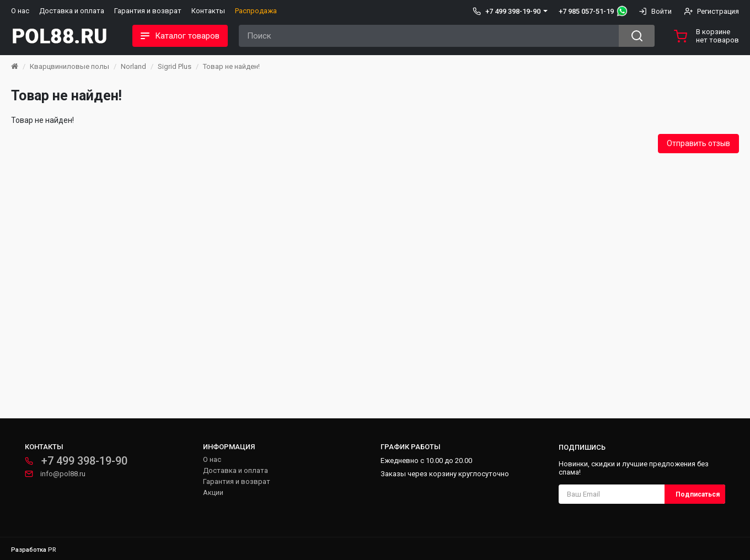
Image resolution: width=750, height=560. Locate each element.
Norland (133, 66)
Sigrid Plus (175, 66)
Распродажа (256, 11)
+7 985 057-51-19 (586, 11)
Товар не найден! (231, 66)
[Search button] (637, 36)
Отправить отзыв (698, 143)
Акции (213, 492)
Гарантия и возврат (148, 11)
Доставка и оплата (72, 11)
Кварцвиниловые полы (69, 66)
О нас (20, 11)
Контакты (208, 11)
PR (52, 550)
